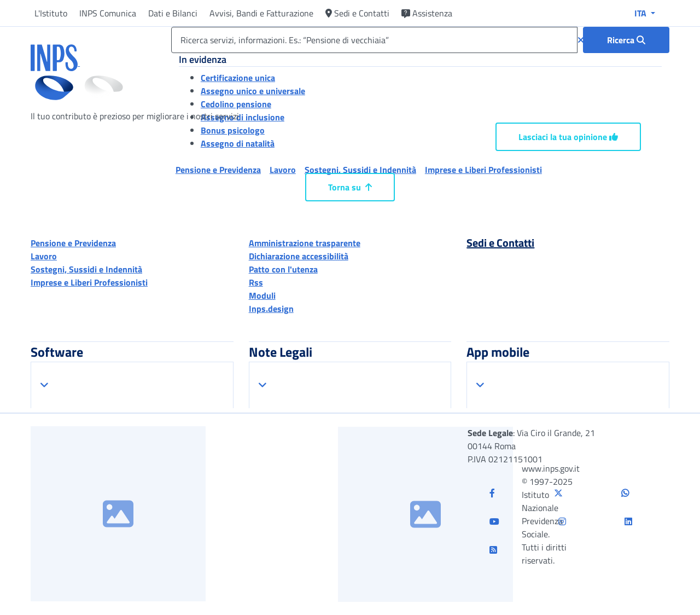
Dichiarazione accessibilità (299, 256)
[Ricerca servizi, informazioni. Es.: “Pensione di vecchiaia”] (374, 40)
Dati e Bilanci (173, 13)
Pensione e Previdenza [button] (218, 170)
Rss (256, 282)
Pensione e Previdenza (73, 243)
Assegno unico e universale (253, 91)
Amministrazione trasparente (305, 243)
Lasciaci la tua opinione (568, 137)
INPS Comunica (108, 13)
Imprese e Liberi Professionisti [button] (483, 170)
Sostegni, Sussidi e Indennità (86, 269)
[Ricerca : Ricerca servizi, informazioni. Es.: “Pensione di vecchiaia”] (626, 40)
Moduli (262, 295)
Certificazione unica (238, 78)
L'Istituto (51, 13)
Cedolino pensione (236, 104)
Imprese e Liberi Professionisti (89, 282)
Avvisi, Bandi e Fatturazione (261, 13)
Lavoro (44, 256)
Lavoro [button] (283, 170)
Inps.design (271, 309)
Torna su (350, 187)
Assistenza (427, 13)
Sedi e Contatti (357, 13)
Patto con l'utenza (283, 269)
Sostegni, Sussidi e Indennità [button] (360, 170)
